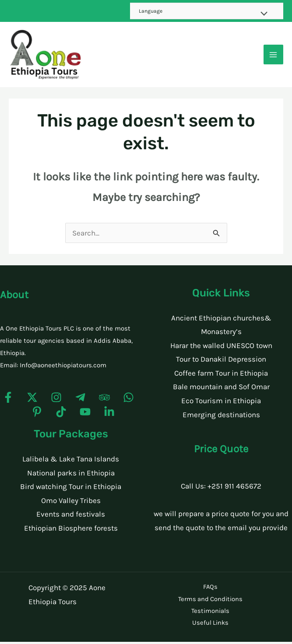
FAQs (210, 591)
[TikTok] (61, 416)
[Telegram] (80, 402)
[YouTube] (85, 416)
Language (151, 11)
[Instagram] (56, 402)
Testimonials (210, 614)
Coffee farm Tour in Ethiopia (221, 377)
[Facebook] (8, 402)
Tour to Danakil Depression (221, 363)
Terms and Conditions (210, 602)
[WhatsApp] (128, 402)
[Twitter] (32, 402)
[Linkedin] (109, 416)
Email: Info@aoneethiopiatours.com (53, 369)
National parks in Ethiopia (71, 477)
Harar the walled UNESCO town (221, 349)
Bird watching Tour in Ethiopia (71, 491)
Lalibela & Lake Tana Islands (71, 463)
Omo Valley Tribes (71, 504)
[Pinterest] (37, 416)
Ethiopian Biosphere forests (71, 532)
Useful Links (210, 625)
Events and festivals (71, 518)
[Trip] (104, 402)
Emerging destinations (221, 419)
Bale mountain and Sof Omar (221, 391)
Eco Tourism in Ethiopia (221, 405)
